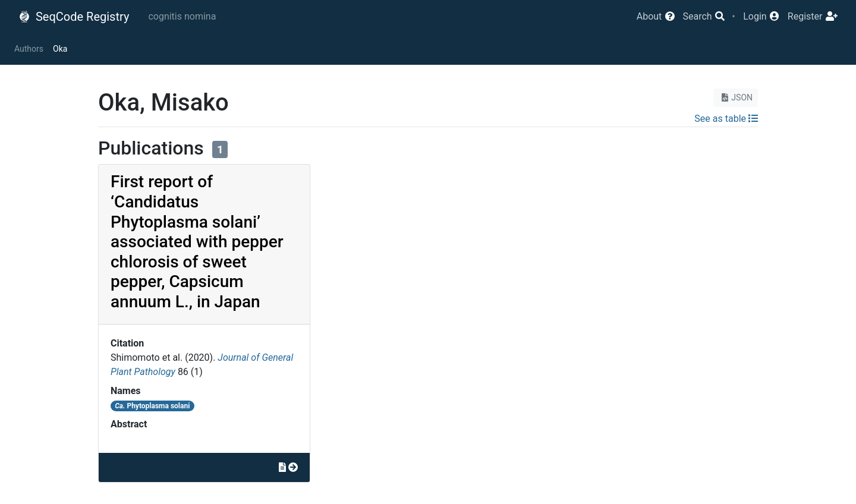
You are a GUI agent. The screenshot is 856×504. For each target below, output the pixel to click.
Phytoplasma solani (152, 406)
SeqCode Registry (74, 17)
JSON (736, 97)
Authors (29, 49)
